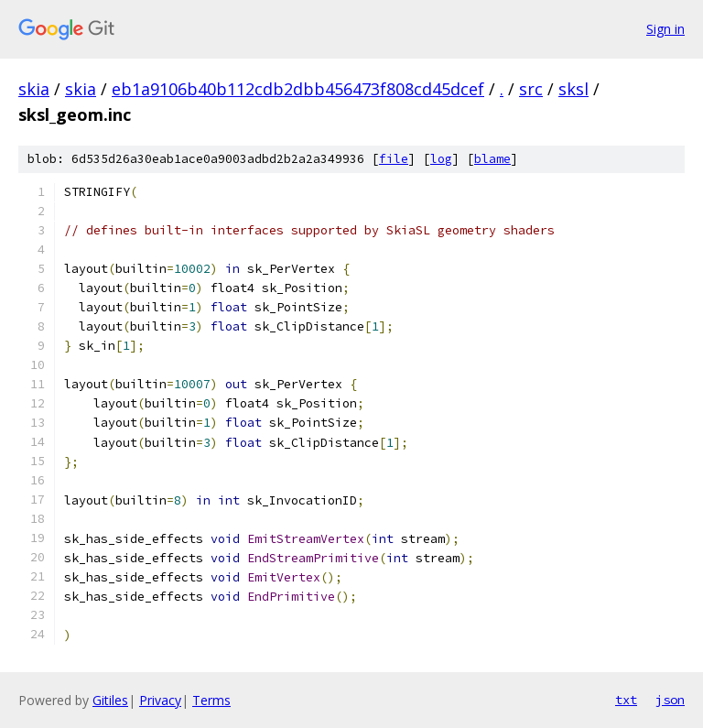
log (441, 159)
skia (34, 89)
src (531, 89)
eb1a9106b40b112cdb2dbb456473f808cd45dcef (298, 89)
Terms (211, 700)
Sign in (665, 29)
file (394, 159)
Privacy (160, 700)
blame (492, 159)
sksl (573, 89)
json (670, 700)
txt (626, 700)
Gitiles (110, 700)
